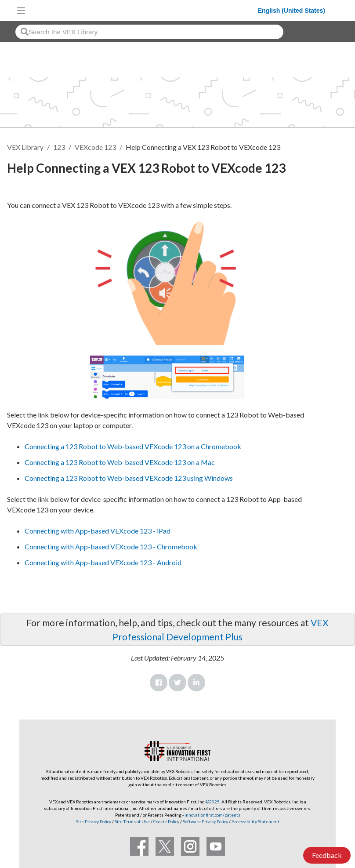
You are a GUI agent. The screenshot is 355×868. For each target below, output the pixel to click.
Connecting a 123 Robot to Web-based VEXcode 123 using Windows (129, 478)
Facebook (159, 683)
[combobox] (149, 32)
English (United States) (292, 11)
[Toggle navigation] (21, 11)
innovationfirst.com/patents (212, 815)
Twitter (177, 683)
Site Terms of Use (132, 821)
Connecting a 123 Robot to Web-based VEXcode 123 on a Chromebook (133, 446)
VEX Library (25, 147)
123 (59, 147)
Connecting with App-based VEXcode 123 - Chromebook (111, 547)
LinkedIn (196, 683)
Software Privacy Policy (205, 821)
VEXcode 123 (95, 147)
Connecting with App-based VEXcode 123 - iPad (98, 531)
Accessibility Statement (255, 821)
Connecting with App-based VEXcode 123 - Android (103, 562)
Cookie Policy (166, 821)
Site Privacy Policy (94, 821)
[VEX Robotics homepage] (144, 10)
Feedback (327, 855)
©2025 (213, 802)
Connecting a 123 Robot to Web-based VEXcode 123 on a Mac (120, 462)
